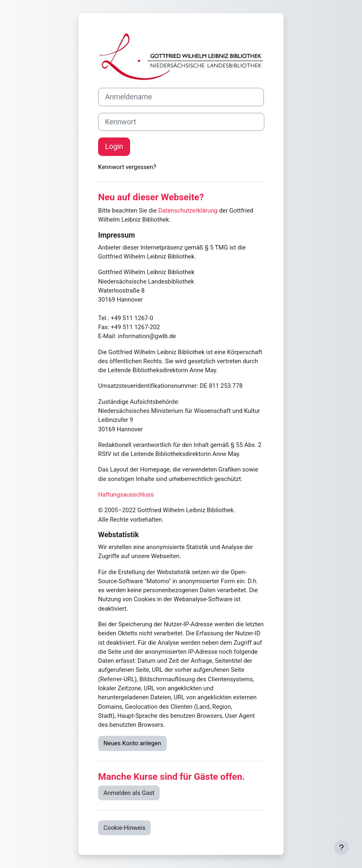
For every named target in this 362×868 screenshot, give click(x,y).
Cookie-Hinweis (124, 828)
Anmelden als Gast (129, 793)
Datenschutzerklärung (188, 211)
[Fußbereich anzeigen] (341, 847)
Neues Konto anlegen (132, 743)
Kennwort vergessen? (127, 167)
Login (114, 147)
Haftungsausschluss (126, 495)
